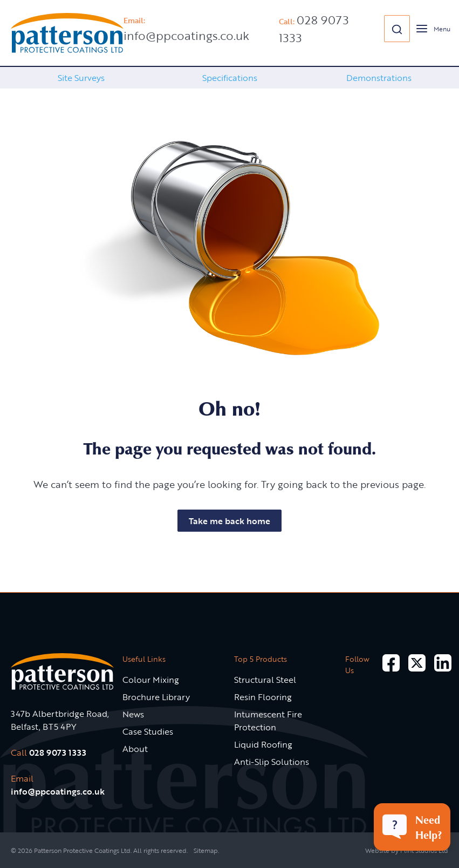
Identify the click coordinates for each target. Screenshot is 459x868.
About (135, 749)
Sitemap (206, 850)
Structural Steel (265, 680)
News (133, 714)
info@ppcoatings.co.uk (186, 35)
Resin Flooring (263, 697)
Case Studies (148, 731)
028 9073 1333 (58, 752)
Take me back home (229, 521)
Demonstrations (379, 78)
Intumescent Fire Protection (268, 721)
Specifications (230, 78)
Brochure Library (156, 697)
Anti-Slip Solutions (272, 762)
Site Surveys (81, 78)
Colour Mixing (151, 680)
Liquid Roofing (263, 744)
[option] (81, 78)
